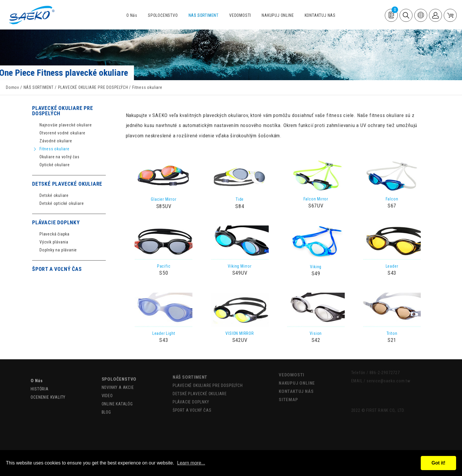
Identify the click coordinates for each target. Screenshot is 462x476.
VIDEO (107, 389)
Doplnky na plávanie (58, 250)
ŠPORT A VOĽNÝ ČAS (57, 269)
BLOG (106, 406)
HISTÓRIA (39, 383)
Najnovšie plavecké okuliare (66, 125)
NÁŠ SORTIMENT (204, 15)
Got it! (438, 463)
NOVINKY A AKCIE (118, 381)
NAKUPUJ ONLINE (278, 15)
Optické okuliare (55, 165)
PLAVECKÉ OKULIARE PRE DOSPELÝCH (93, 88)
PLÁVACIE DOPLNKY (56, 223)
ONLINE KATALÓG (117, 397)
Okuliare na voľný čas (60, 157)
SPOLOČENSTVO (163, 15)
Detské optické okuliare (62, 204)
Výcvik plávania (54, 242)
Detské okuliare (54, 196)
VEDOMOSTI (240, 15)
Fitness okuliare (55, 149)
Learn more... (191, 463)
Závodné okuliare (56, 141)
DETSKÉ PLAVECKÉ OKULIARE (67, 184)
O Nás (132, 15)
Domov (13, 88)
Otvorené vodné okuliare (62, 133)
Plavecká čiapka (55, 234)
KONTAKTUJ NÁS (320, 15)
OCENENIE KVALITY (48, 391)
